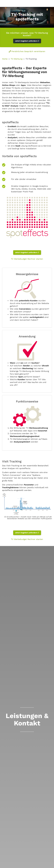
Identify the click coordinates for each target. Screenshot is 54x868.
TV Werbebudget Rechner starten (27, 259)
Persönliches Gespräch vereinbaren (27, 51)
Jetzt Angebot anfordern (27, 41)
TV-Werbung (17, 59)
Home (5, 59)
